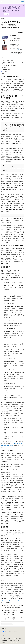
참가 (20, 638)
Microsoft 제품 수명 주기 (12, 10)
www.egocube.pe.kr (14, 50)
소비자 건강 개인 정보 (14, 640)
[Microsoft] (13, 2)
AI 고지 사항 (4, 638)
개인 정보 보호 (4, 640)
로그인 (23, 2)
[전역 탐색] (1, 2)
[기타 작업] (23, 18)
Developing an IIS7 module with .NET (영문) (12, 601)
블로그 (15, 638)
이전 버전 (10, 638)
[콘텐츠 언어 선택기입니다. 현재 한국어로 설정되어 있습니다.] (4, 629)
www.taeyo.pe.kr (13, 54)
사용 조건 (3, 642)
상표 (8, 642)
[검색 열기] (19, 2)
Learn (2, 18)
